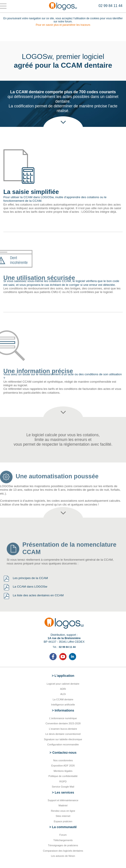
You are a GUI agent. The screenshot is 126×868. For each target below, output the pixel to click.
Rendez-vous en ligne (63, 811)
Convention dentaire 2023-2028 (63, 723)
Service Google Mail (63, 787)
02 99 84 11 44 (110, 6)
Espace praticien (63, 821)
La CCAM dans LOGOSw (30, 587)
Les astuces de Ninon (63, 856)
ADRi (63, 689)
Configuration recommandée (63, 744)
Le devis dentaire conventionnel (63, 734)
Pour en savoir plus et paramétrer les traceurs (63, 25)
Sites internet (63, 816)
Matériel (63, 805)
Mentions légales (63, 771)
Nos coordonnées (63, 760)
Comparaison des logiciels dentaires (63, 851)
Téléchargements (63, 840)
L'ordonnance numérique (63, 718)
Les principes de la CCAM (30, 578)
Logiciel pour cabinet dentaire (63, 684)
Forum (63, 835)
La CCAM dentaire (63, 699)
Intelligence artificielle (63, 705)
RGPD (63, 781)
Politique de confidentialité (63, 776)
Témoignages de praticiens (63, 845)
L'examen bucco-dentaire (63, 729)
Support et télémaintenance (63, 800)
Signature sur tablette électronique (63, 739)
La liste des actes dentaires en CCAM (38, 595)
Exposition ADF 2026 (63, 766)
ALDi (63, 694)
